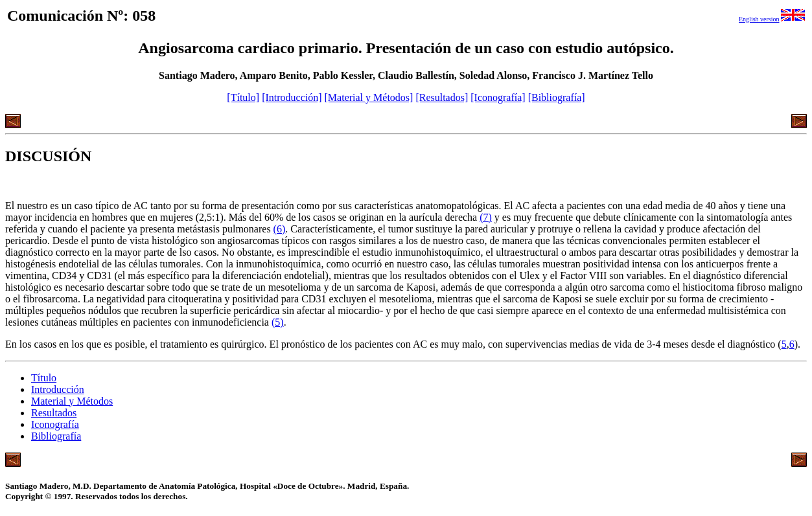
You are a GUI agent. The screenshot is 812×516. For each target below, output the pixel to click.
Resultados (54, 413)
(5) (278, 322)
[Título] (243, 97)
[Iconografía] (498, 97)
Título (44, 378)
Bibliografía (56, 436)
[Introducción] (292, 97)
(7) (486, 217)
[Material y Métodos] (369, 97)
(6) (280, 229)
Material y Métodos (72, 401)
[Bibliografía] (557, 97)
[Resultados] (442, 97)
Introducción (58, 389)
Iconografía (55, 424)
